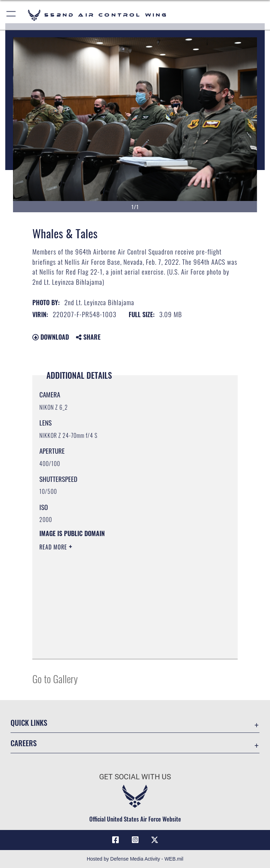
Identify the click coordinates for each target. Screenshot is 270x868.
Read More (54, 547)
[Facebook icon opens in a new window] (115, 840)
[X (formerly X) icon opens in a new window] (155, 840)
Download (51, 337)
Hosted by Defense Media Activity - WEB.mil (135, 859)
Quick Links (29, 722)
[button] (11, 15)
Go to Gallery (55, 678)
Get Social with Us (135, 777)
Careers (24, 743)
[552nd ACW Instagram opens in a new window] (135, 840)
